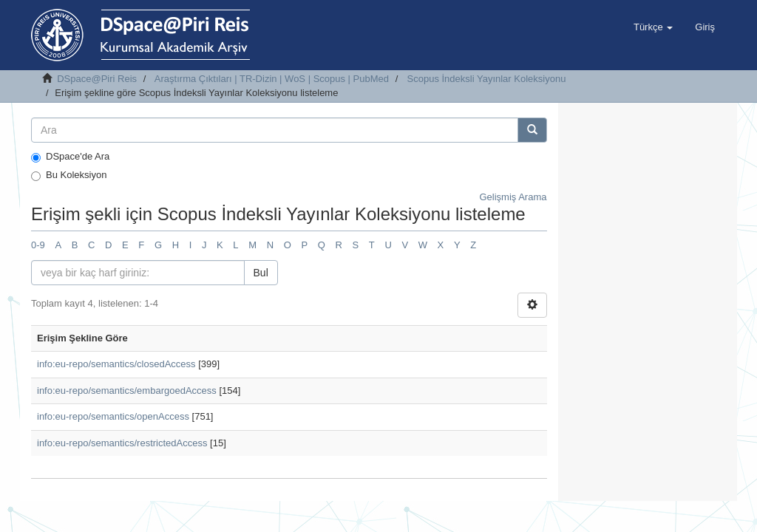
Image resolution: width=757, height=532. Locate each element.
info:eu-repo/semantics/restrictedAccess (122, 443)
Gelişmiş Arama (513, 197)
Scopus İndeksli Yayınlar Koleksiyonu (487, 79)
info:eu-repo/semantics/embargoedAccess (127, 391)
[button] (653, 27)
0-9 (38, 245)
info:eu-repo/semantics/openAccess (113, 416)
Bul (261, 273)
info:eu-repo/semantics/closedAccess (116, 364)
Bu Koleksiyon (69, 175)
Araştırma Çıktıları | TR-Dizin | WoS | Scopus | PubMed (272, 79)
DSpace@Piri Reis (97, 79)
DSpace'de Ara (70, 157)
